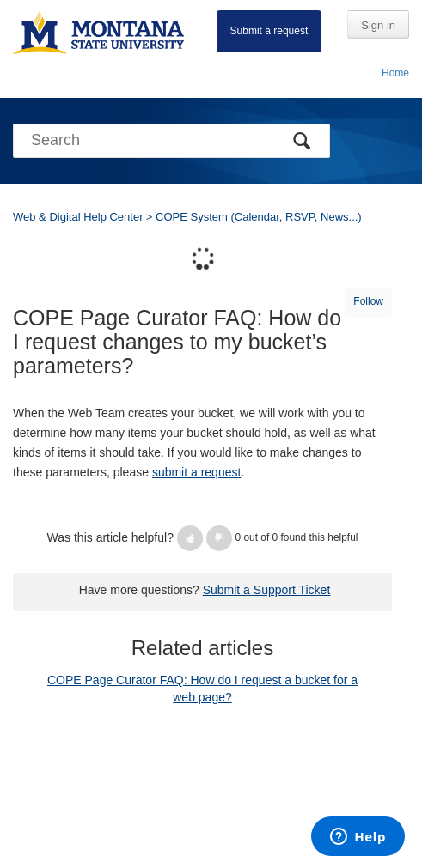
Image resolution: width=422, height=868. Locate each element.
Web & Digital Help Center (78, 217)
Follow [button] (368, 301)
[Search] (171, 141)
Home (395, 73)
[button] (190, 538)
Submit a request (269, 31)
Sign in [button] (378, 25)
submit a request (197, 472)
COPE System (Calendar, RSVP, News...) (259, 217)
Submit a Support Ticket (267, 590)
